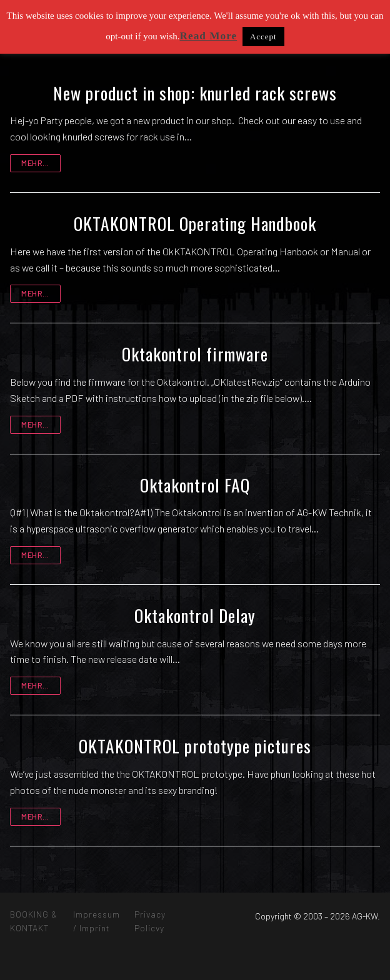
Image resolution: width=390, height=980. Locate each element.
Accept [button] (263, 37)
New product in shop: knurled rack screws (195, 93)
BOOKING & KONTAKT (34, 921)
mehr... (35, 163)
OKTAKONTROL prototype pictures (195, 746)
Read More (209, 36)
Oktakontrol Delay (195, 615)
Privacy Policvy (150, 921)
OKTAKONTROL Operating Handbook (195, 223)
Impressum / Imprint (97, 921)
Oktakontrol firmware (195, 354)
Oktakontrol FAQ (195, 485)
